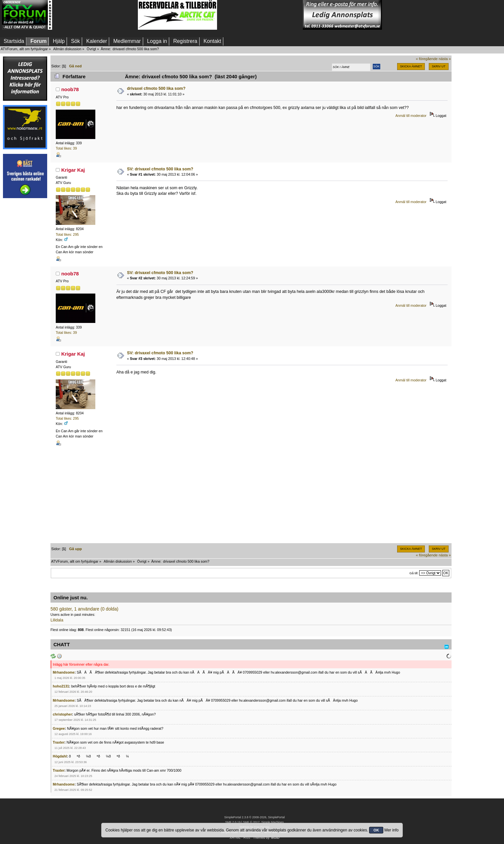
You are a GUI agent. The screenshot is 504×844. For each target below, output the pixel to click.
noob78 (70, 89)
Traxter (59, 742)
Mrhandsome (64, 672)
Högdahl (60, 756)
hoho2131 (61, 686)
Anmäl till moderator (411, 116)
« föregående (427, 59)
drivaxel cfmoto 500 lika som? (156, 88)
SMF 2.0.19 (233, 822)
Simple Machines (272, 822)
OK (376, 830)
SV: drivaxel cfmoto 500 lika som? (160, 169)
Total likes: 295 (67, 234)
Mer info (391, 830)
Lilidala (57, 620)
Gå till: (414, 573)
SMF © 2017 (251, 822)
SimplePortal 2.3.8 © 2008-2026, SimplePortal (255, 817)
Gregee (59, 728)
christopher (62, 714)
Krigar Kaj (73, 170)
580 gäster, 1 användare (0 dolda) (84, 609)
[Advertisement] (95, 15)
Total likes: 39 (66, 148)
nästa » (445, 59)
